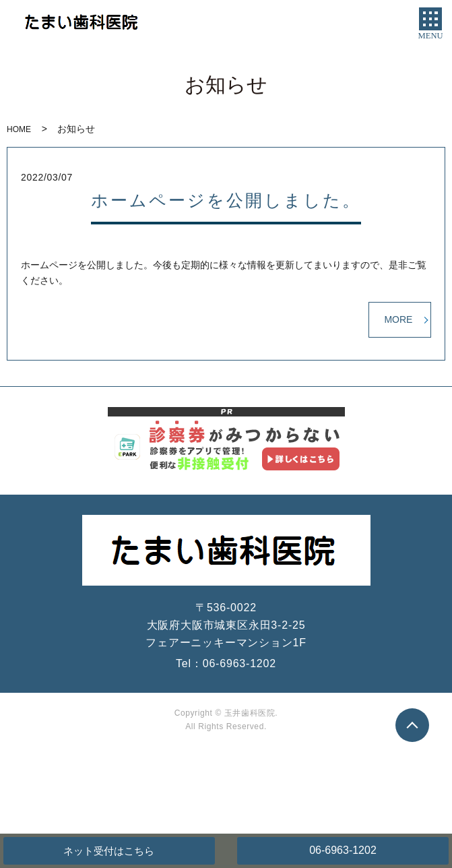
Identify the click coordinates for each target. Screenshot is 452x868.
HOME (19, 129)
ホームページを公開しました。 (226, 200)
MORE (398, 319)
